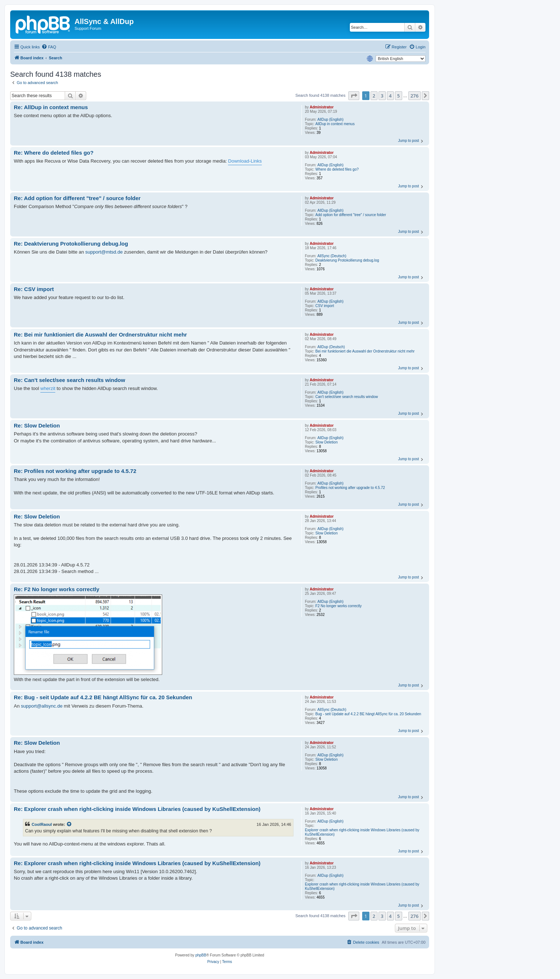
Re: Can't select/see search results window (69, 380)
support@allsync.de (42, 706)
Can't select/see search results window (347, 397)
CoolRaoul (42, 824)
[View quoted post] (69, 824)
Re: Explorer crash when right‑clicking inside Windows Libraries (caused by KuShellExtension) (137, 809)
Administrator (322, 107)
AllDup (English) (331, 120)
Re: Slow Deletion (37, 425)
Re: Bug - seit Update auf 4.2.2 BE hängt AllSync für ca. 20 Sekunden (103, 697)
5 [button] (398, 96)
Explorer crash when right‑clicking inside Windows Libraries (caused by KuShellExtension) (362, 832)
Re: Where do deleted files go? (54, 153)
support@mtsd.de (104, 252)
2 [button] (374, 96)
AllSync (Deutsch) (332, 256)
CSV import (325, 306)
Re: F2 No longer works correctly (57, 589)
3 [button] (382, 96)
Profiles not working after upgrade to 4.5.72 (350, 488)
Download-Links (245, 161)
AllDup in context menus (335, 124)
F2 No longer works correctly (338, 606)
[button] (354, 96)
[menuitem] (49, 47)
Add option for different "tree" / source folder (351, 215)
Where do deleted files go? (337, 169)
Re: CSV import (34, 289)
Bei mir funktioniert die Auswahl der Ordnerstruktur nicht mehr (365, 351)
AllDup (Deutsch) (331, 347)
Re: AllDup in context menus (51, 107)
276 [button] (415, 96)
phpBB (201, 955)
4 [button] (390, 96)
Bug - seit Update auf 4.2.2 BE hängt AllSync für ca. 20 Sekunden (368, 714)
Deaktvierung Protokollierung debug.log (347, 260)
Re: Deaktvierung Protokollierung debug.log (71, 244)
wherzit (48, 388)
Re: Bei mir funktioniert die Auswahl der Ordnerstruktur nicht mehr (100, 335)
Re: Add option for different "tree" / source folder (77, 198)
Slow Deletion (326, 442)
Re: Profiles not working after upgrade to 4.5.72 (75, 471)
